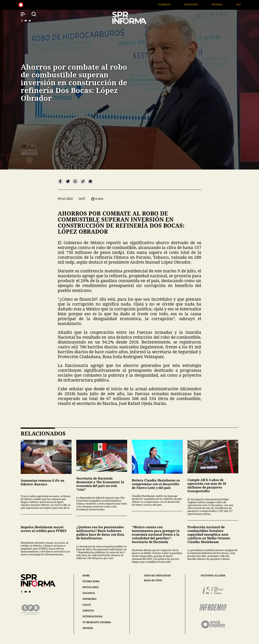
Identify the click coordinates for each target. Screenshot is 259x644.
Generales (171, 4)
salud (87, 605)
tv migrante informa (97, 622)
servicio (88, 611)
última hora (91, 581)
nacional (89, 593)
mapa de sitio (153, 580)
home (86, 576)
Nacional (224, 4)
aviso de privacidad (157, 576)
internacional (93, 616)
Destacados (197, 4)
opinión (88, 628)
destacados (90, 587)
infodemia (90, 599)
